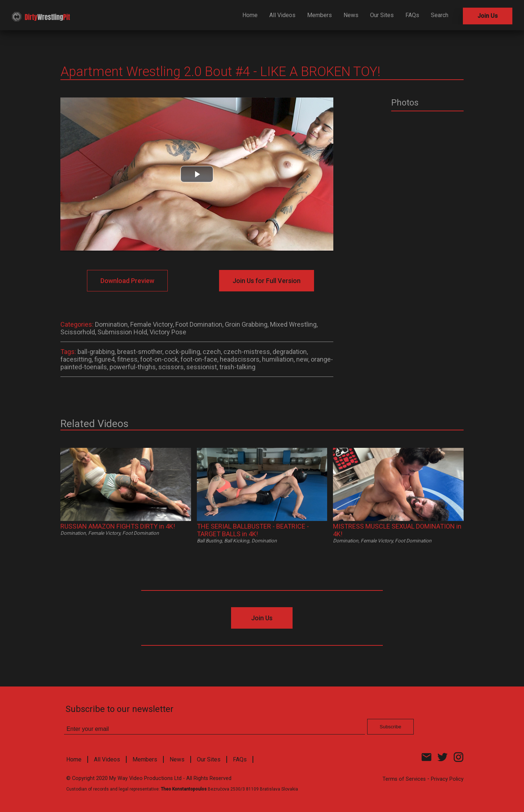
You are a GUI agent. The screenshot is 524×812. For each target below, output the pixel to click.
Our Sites (382, 15)
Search (440, 15)
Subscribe (390, 727)
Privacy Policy (447, 779)
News (351, 15)
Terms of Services (404, 779)
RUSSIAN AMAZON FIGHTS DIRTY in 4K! (118, 526)
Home (250, 15)
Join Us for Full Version (267, 281)
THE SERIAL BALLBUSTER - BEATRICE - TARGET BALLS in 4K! (253, 530)
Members (319, 15)
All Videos (282, 15)
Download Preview (127, 281)
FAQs (412, 15)
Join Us (488, 16)
